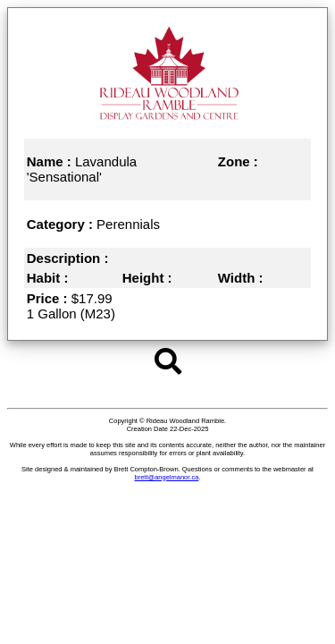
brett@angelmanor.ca (167, 477)
